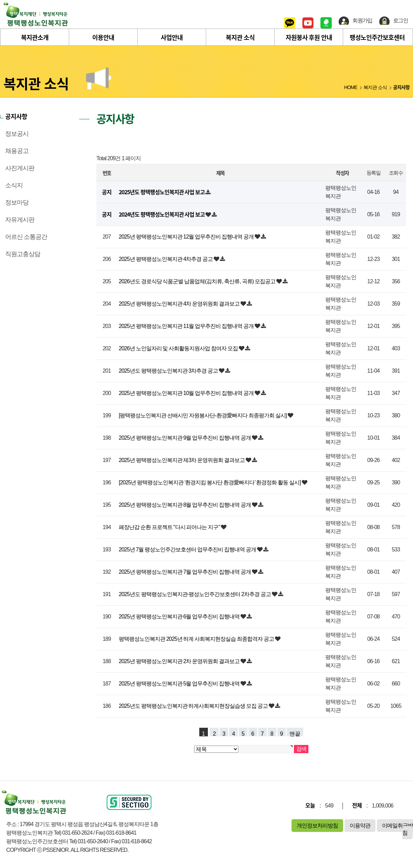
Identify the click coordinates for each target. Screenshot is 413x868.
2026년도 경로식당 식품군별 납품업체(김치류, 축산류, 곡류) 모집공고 (198, 281)
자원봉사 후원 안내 (309, 37)
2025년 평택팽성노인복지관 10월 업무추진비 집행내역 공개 (187, 393)
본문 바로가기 (0, 0)
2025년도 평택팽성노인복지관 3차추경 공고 (169, 371)
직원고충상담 (23, 254)
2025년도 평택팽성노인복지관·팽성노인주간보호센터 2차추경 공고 (195, 594)
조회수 (396, 173)
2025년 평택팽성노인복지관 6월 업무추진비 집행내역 (180, 617)
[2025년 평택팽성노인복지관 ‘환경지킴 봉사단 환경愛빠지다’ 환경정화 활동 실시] (210, 482)
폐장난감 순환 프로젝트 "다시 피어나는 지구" (170, 527)
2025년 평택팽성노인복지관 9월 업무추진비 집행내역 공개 (185, 438)
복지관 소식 (240, 37)
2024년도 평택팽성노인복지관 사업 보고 (162, 214)
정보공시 (17, 134)
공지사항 (16, 117)
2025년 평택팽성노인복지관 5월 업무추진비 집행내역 (180, 684)
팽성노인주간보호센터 (377, 37)
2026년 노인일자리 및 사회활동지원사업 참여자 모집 (179, 348)
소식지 (14, 185)
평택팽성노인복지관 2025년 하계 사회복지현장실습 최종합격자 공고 (197, 639)
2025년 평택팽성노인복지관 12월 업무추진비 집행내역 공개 (187, 237)
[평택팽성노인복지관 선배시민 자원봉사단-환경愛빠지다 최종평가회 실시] (203, 415)
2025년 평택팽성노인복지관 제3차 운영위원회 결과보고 (182, 460)
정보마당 (17, 202)
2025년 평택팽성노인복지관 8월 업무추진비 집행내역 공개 (185, 505)
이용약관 (360, 826)
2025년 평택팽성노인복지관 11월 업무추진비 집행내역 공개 (187, 326)
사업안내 (172, 37)
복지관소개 (35, 37)
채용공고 (17, 151)
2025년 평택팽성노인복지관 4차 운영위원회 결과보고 (180, 304)
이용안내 (103, 37)
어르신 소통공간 (26, 237)
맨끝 (295, 734)
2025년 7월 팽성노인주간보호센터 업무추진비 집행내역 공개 (188, 550)
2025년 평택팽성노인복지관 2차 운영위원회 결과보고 (180, 661)
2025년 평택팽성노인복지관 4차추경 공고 (166, 259)
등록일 (373, 173)
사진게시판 (20, 168)
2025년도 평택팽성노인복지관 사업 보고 (162, 192)
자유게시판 (20, 220)
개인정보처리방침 (317, 826)
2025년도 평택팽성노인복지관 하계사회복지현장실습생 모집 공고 (194, 706)
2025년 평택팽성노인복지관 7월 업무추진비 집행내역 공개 (185, 572)
